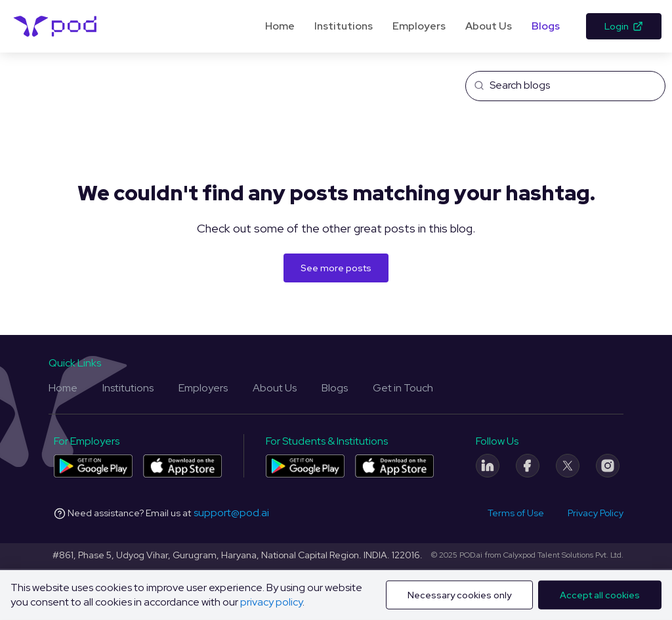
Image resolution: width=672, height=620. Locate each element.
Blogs (546, 26)
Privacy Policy (596, 513)
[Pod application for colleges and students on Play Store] (305, 466)
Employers (419, 26)
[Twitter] (568, 466)
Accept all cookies (600, 595)
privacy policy (271, 602)
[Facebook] (528, 466)
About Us (489, 26)
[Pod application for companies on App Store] (182, 466)
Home (280, 26)
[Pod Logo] (55, 26)
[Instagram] (608, 466)
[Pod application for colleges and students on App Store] (394, 466)
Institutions (344, 26)
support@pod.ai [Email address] (231, 513)
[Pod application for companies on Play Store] (93, 466)
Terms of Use (516, 513)
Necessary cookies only (459, 595)
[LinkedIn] (488, 466)
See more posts (336, 268)
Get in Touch (403, 388)
